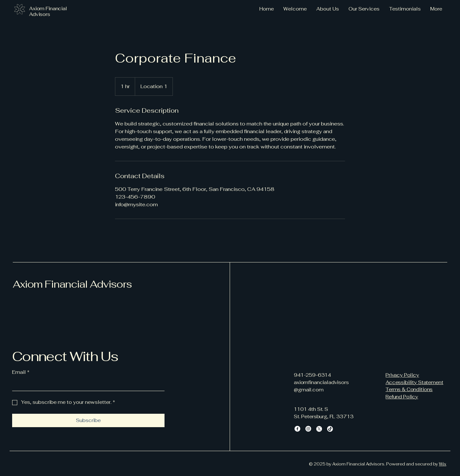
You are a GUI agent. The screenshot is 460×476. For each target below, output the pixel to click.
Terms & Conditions (409, 389)
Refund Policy (402, 397)
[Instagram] (308, 429)
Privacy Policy (402, 375)
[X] (319, 429)
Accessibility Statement (414, 382)
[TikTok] (330, 429)
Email (21, 372)
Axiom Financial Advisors (72, 284)
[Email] (86, 385)
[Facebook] (297, 429)
